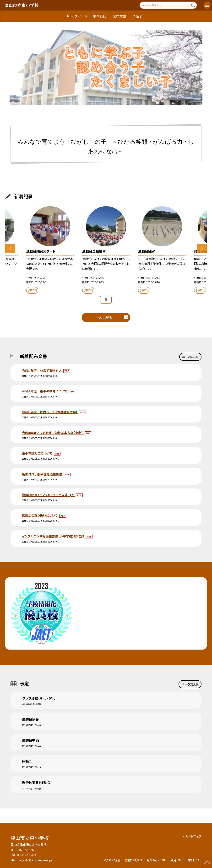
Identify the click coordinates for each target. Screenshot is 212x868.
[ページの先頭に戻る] (207, 863)
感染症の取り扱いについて (40, 515)
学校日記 (100, 16)
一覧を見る (192, 684)
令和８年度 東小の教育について (45, 391)
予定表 (138, 16)
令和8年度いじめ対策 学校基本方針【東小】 (53, 433)
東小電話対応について (37, 453)
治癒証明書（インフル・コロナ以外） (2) (49, 495)
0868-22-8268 (26, 850)
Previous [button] (10, 249)
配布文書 (120, 16)
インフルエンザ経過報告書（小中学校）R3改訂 (53, 536)
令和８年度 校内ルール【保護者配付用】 (50, 412)
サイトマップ (193, 836)
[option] (106, 68)
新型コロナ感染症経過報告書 (42, 474)
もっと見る (105, 317)
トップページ (79, 16)
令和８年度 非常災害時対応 (42, 371)
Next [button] (202, 249)
